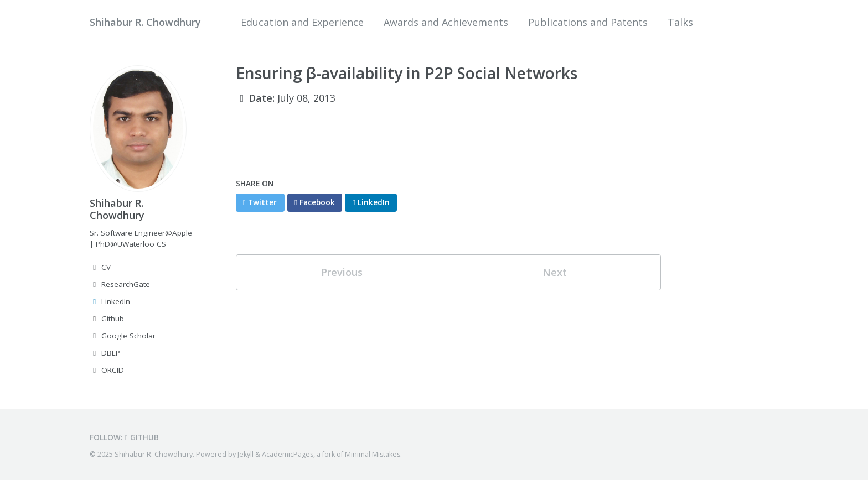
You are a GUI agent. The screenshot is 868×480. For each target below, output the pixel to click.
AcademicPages (288, 454)
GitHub (142, 437)
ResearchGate (120, 284)
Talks (680, 22)
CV (100, 267)
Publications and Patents (588, 22)
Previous (342, 272)
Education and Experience (302, 22)
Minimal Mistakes (373, 454)
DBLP (105, 353)
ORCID (107, 370)
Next (555, 272)
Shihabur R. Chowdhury (145, 22)
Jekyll (246, 454)
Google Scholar (123, 336)
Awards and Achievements (446, 22)
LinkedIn (110, 301)
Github (107, 319)
